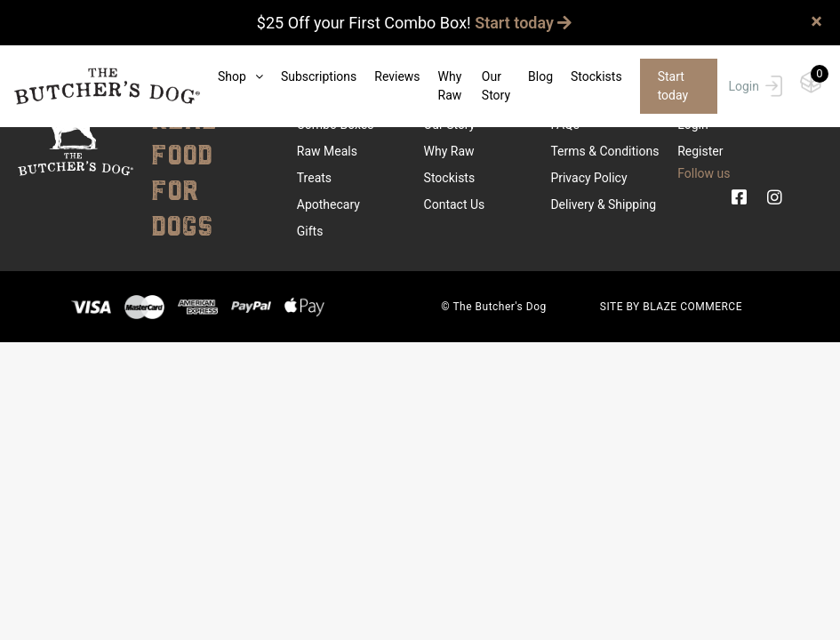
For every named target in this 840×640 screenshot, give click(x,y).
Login (755, 86)
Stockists (596, 76)
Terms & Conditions (604, 151)
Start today (523, 23)
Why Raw (450, 86)
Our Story (496, 86)
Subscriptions (319, 76)
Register (700, 151)
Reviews (397, 76)
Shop (240, 76)
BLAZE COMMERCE (692, 307)
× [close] (816, 21)
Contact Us (455, 204)
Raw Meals (327, 151)
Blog (540, 76)
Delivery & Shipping (603, 204)
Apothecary (328, 204)
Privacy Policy (588, 178)
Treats (314, 178)
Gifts (310, 231)
